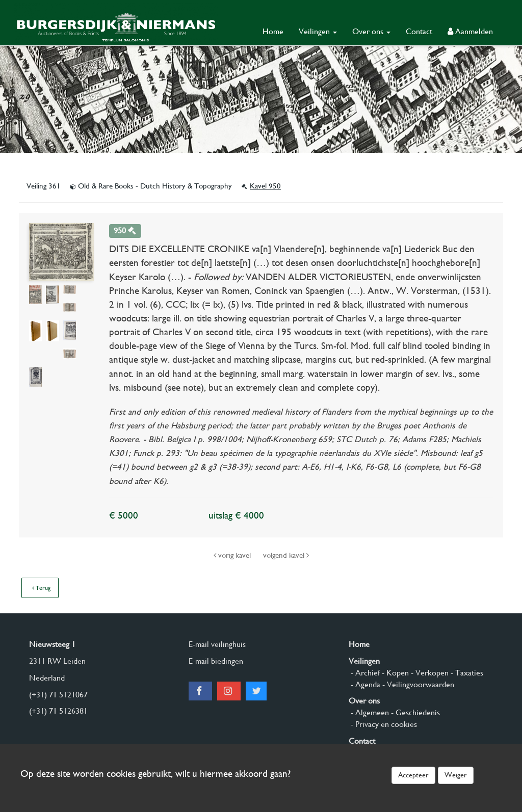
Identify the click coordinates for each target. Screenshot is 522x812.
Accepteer (413, 775)
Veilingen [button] (318, 31)
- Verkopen (429, 673)
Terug (41, 588)
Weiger (456, 775)
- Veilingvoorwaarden (417, 684)
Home (273, 31)
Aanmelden (470, 31)
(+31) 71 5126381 (58, 711)
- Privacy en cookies (383, 724)
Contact (419, 31)
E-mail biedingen (216, 661)
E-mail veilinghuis (217, 644)
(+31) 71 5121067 (58, 695)
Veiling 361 (45, 186)
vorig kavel (233, 555)
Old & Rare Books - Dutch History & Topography (152, 186)
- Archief (364, 673)
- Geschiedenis (414, 712)
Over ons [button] (371, 31)
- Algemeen (369, 712)
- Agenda (364, 684)
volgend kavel (286, 555)
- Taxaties (466, 673)
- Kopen (394, 673)
